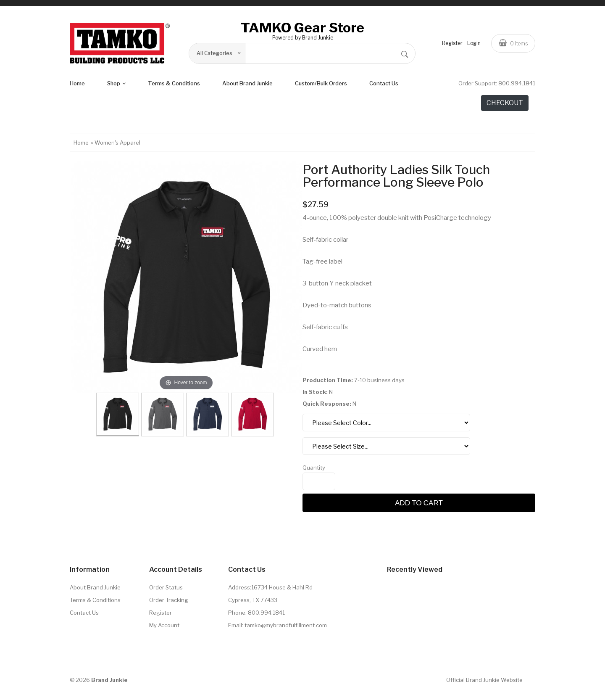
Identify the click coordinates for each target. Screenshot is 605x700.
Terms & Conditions (95, 602)
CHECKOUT (505, 105)
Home (77, 86)
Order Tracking (169, 602)
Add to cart (419, 505)
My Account (164, 628)
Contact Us (384, 86)
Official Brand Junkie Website (484, 682)
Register (452, 44)
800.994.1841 (517, 86)
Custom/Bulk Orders (321, 86)
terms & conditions (174, 86)
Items (513, 44)
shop (116, 86)
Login (474, 44)
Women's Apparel (117, 145)
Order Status (166, 590)
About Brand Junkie (247, 86)
